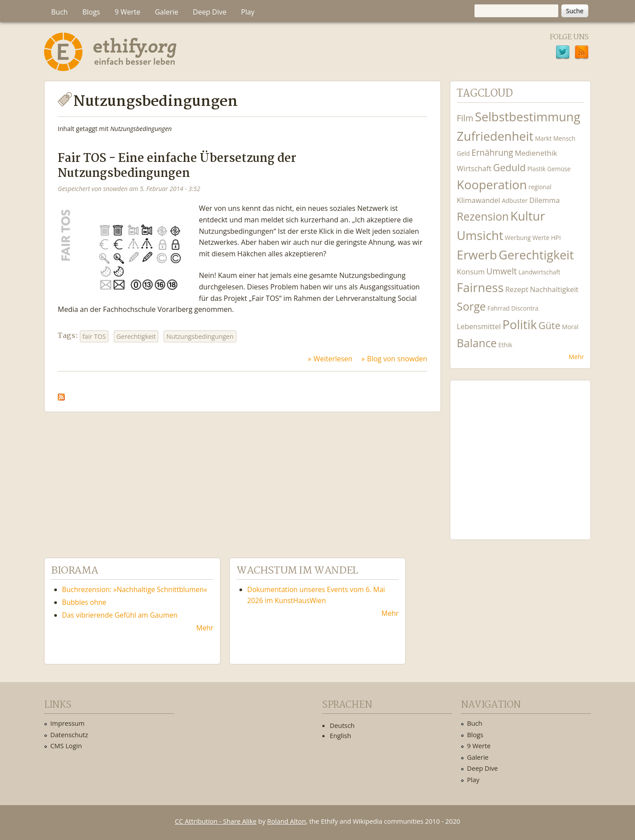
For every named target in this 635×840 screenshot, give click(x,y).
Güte (549, 325)
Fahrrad (498, 308)
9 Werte (127, 12)
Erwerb (477, 255)
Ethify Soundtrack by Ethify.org (520, 453)
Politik (519, 324)
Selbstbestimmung (528, 117)
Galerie (166, 12)
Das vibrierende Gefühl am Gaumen (120, 615)
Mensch (564, 138)
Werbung (518, 238)
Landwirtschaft (540, 272)
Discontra (525, 308)
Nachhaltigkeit (554, 289)
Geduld (509, 167)
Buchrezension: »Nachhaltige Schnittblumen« (135, 589)
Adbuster (515, 201)
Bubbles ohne (84, 602)
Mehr (576, 357)
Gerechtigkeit (136, 336)
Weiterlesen (333, 359)
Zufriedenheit (495, 136)
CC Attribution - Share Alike (216, 821)
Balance (477, 343)
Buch (60, 12)
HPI (556, 238)
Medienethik (536, 153)
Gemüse (559, 169)
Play (248, 12)
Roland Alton (287, 821)
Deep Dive (209, 12)
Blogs (91, 12)
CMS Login (66, 746)
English (341, 735)
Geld (463, 153)
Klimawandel (478, 200)
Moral (570, 327)
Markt (543, 138)
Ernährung (492, 152)
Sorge (471, 306)
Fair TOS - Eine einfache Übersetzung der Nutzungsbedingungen (177, 166)
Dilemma (544, 200)
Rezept (517, 289)
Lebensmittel (479, 326)
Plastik (537, 169)
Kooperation (492, 185)
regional (540, 187)
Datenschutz (69, 735)
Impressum (67, 723)
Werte (541, 238)
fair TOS (94, 336)
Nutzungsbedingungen (200, 336)
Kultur (528, 216)
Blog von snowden (397, 359)
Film (465, 118)
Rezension (483, 216)
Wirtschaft (474, 168)
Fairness (480, 287)
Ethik (505, 345)
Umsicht (480, 235)
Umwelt (502, 271)
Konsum (471, 272)
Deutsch (342, 725)
